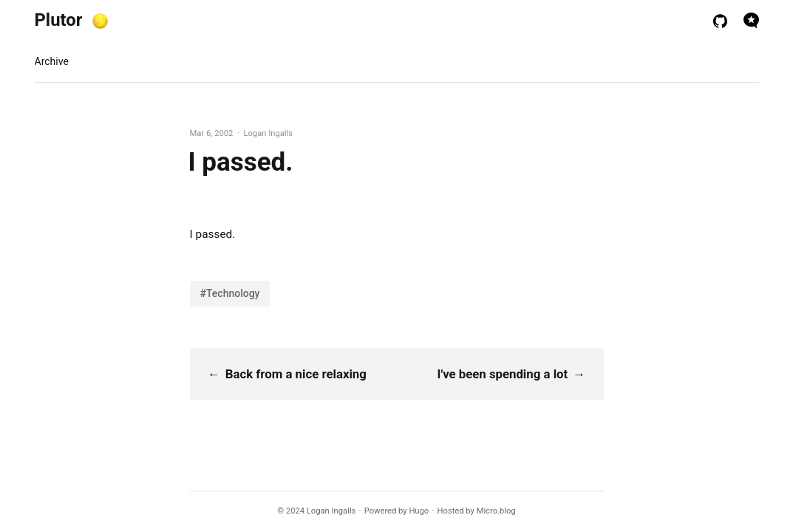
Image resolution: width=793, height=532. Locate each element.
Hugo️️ (419, 511)
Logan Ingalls (331, 511)
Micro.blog (496, 511)
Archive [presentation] (52, 61)
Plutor (59, 20)
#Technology (230, 293)
